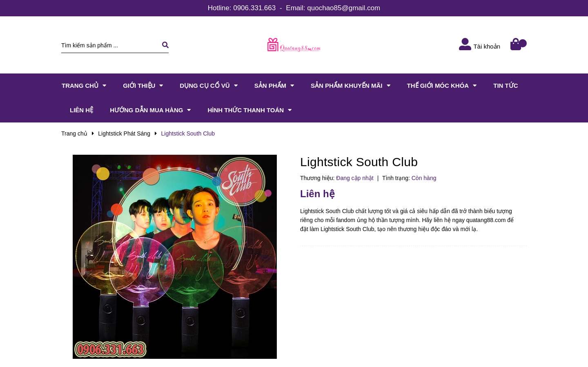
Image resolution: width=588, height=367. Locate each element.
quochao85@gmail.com (344, 8)
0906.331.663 (254, 8)
